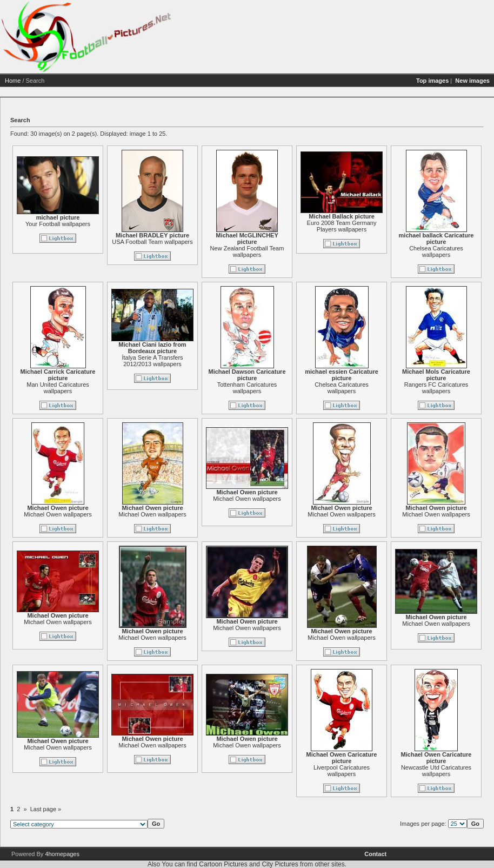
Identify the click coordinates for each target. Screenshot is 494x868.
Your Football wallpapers (58, 224)
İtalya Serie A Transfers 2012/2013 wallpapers (152, 361)
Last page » (46, 809)
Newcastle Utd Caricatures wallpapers (436, 771)
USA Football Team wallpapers (152, 242)
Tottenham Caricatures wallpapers (247, 388)
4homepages (62, 854)
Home (13, 81)
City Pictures (280, 864)
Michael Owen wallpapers (58, 514)
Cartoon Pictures (223, 864)
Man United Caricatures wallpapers (58, 388)
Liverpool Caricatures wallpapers (342, 771)
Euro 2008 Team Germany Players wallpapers (342, 226)
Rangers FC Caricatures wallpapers (436, 388)
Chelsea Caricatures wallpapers (436, 251)
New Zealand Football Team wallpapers (247, 251)
